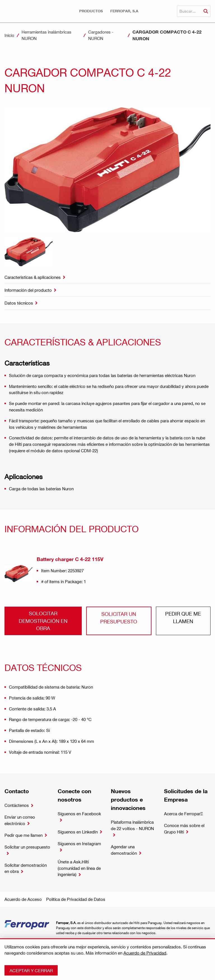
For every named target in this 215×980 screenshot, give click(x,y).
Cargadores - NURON (101, 35)
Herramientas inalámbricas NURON (46, 35)
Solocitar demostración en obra (43, 621)
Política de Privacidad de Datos (76, 899)
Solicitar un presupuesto (119, 617)
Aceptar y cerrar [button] (31, 970)
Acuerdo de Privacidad (145, 953)
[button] (91, 11)
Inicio (9, 35)
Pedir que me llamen (183, 617)
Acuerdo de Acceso (23, 899)
